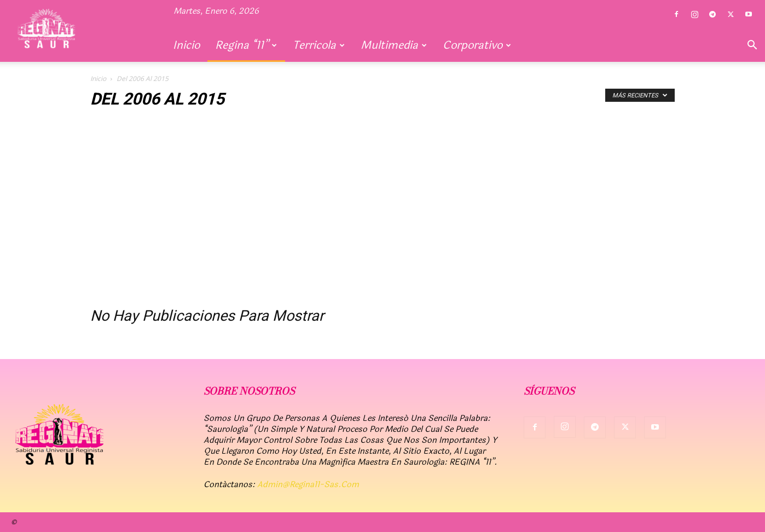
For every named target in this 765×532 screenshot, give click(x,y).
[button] (752, 46)
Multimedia (394, 45)
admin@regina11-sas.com (308, 485)
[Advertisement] (382, 212)
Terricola (319, 45)
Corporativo (477, 45)
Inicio (186, 45)
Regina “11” (246, 45)
